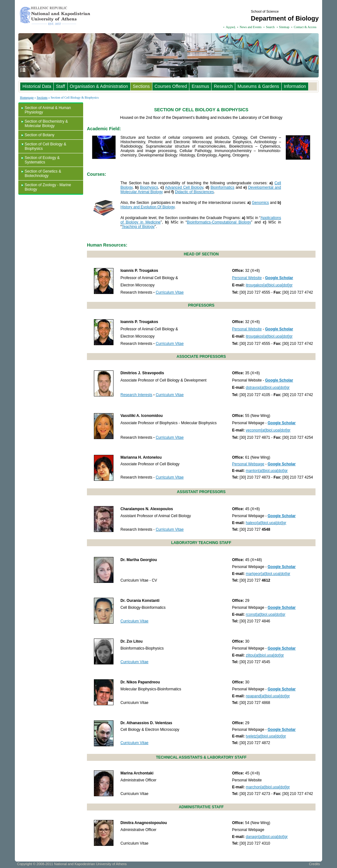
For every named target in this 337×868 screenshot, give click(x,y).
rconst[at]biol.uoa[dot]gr (265, 614)
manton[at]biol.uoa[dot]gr (267, 471)
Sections (141, 86)
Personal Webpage (248, 464)
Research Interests (136, 395)
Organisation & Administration (99, 86)
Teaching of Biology (138, 227)
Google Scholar (279, 278)
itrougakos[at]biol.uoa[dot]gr (269, 285)
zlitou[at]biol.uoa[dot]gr (265, 655)
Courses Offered (171, 86)
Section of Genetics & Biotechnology (43, 174)
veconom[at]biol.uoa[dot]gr (268, 430)
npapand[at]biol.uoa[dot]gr (268, 696)
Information (295, 86)
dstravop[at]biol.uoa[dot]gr (268, 388)
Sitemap (284, 27)
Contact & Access (305, 27)
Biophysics (149, 187)
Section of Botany (40, 135)
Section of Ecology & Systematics (42, 160)
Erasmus (200, 86)
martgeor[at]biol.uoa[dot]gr (268, 574)
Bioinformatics (222, 187)
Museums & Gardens (258, 86)
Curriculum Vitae (169, 292)
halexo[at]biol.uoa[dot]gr (266, 523)
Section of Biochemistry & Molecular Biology (46, 124)
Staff (61, 86)
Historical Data (37, 86)
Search (270, 27)
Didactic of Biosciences (194, 192)
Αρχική (230, 27)
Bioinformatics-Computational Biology (219, 222)
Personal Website (247, 278)
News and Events (251, 27)
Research (223, 86)
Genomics (260, 203)
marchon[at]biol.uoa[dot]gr (268, 787)
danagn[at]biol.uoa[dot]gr (267, 837)
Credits (314, 864)
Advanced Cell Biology (184, 187)
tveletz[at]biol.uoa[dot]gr (266, 736)
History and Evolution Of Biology (147, 207)
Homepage (27, 98)
